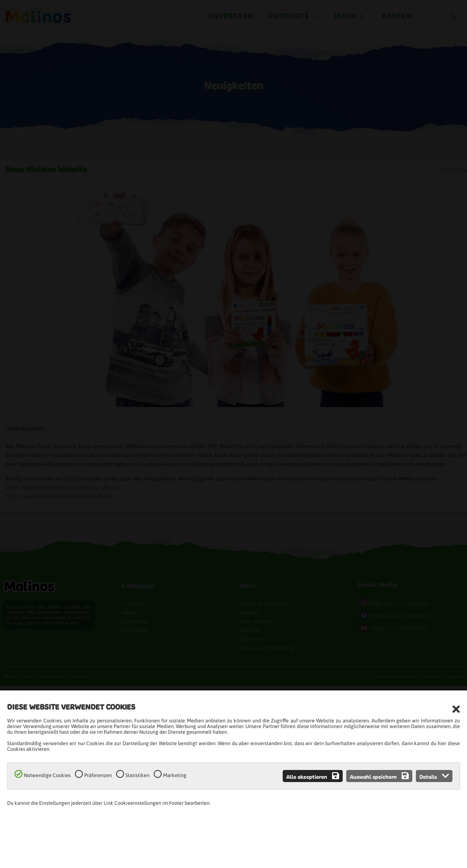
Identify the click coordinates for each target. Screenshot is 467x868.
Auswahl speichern (379, 776)
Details (434, 776)
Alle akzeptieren (313, 776)
